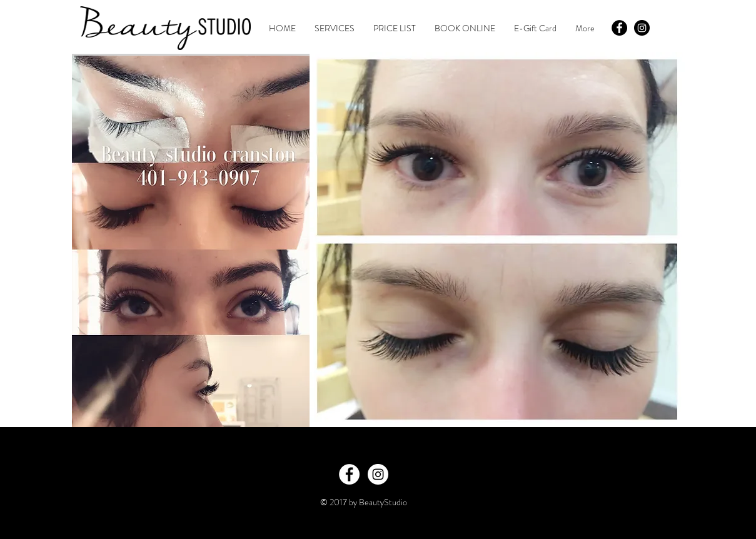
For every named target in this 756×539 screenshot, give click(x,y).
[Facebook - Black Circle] (619, 28)
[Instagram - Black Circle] (642, 28)
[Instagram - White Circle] (378, 474)
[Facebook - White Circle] (349, 474)
